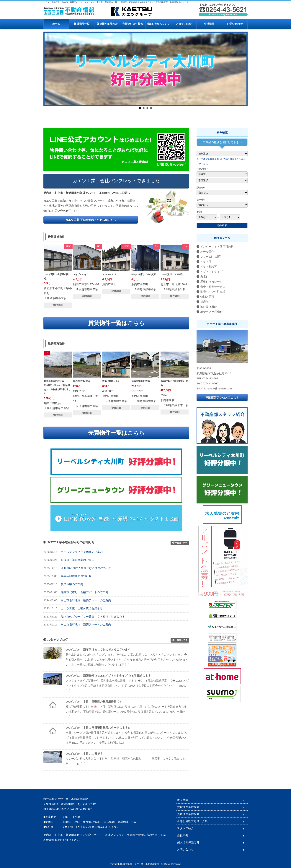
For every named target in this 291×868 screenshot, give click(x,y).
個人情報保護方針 (188, 842)
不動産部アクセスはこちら (222, 398)
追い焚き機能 (209, 307)
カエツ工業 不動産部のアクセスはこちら (91, 220)
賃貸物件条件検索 (107, 24)
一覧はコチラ (180, 543)
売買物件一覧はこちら (116, 433)
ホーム (56, 24)
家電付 (204, 277)
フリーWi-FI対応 (211, 257)
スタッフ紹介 (184, 24)
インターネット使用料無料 (217, 247)
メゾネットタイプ (211, 272)
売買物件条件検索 (133, 24)
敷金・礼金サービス (213, 287)
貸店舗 (204, 302)
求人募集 (183, 800)
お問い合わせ (235, 24)
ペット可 (206, 262)
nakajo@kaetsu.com (227, 14)
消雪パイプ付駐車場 (213, 292)
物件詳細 (58, 305)
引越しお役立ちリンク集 (192, 821)
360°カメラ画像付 (211, 312)
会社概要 (209, 24)
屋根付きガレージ (211, 282)
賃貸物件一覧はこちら (116, 323)
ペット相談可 (209, 267)
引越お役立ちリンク (158, 24)
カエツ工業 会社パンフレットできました (116, 181)
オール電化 (207, 252)
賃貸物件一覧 (82, 24)
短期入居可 (207, 297)
